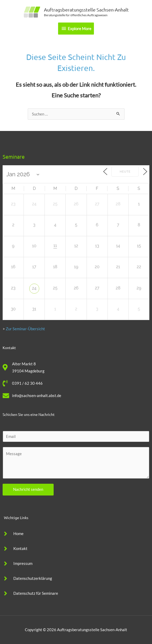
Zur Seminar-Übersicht (25, 329)
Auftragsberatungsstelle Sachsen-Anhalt (86, 10)
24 (34, 288)
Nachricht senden (28, 489)
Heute (125, 172)
